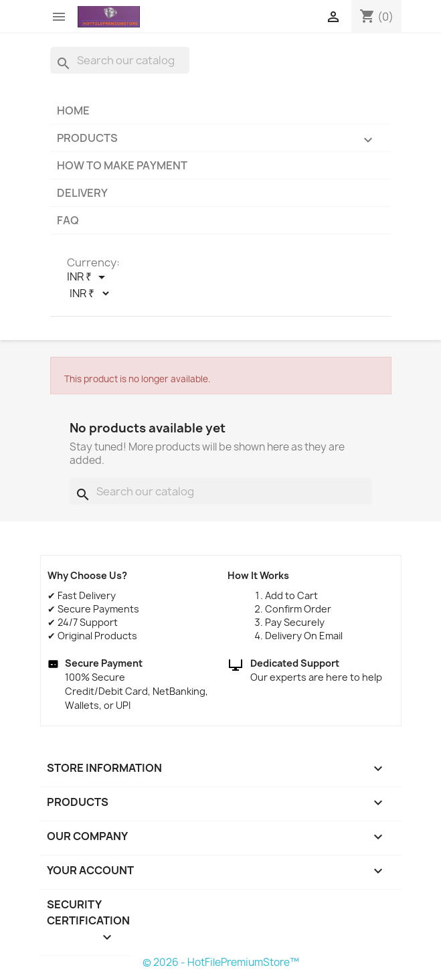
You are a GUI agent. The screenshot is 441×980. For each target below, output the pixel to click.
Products (221, 141)
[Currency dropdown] (88, 277)
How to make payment (122, 165)
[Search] (120, 60)
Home (73, 110)
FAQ (68, 220)
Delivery (82, 193)
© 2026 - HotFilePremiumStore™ (221, 962)
